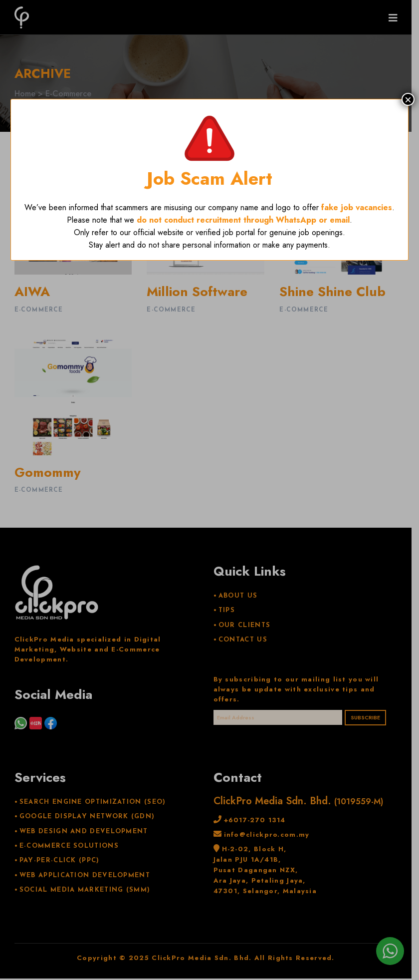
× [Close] (408, 99)
